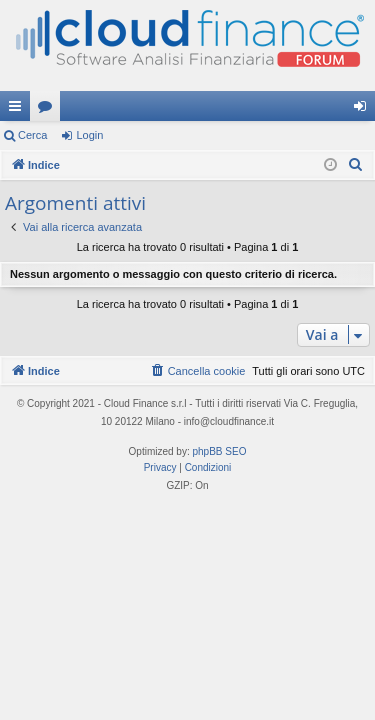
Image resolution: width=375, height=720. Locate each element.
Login (89, 135)
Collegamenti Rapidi (19, 110)
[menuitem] (356, 165)
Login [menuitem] (364, 110)
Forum (49, 110)
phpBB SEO (220, 451)
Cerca (32, 135)
